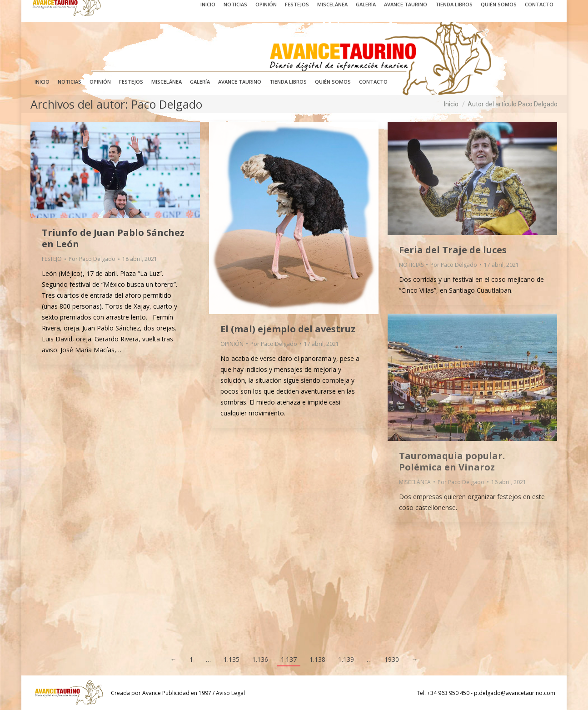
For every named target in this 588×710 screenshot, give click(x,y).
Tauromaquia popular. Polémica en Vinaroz (452, 461)
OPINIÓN (232, 344)
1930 (392, 659)
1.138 (317, 659)
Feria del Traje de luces (453, 250)
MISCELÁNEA (415, 482)
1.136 (260, 659)
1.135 (232, 659)
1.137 (289, 659)
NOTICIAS (411, 265)
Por (92, 259)
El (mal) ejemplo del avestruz (288, 329)
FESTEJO (52, 259)
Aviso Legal (230, 693)
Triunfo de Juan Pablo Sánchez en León (113, 238)
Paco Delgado (167, 104)
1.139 (346, 659)
